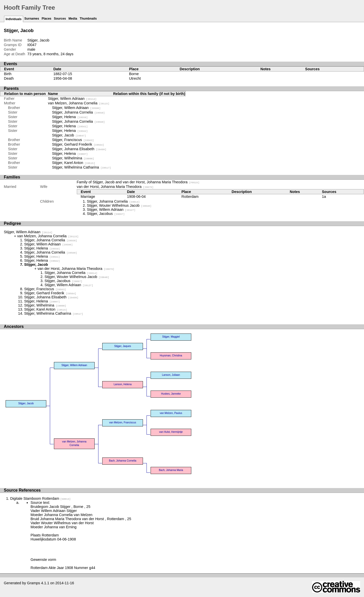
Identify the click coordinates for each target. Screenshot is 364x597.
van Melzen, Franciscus (123, 422)
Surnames (32, 19)
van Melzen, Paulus (171, 413)
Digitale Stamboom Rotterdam (40, 498)
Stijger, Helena (70, 117)
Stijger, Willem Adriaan (72, 99)
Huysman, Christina (171, 356)
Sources (60, 19)
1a (324, 197)
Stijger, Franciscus (73, 140)
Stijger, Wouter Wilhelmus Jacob (119, 205)
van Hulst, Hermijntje (171, 432)
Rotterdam (190, 197)
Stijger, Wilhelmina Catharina (82, 167)
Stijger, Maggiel (171, 337)
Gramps (33, 583)
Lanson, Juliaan (171, 375)
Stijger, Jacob (69, 135)
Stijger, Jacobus (106, 214)
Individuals (14, 19)
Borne (134, 74)
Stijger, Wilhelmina (73, 158)
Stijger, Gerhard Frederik (78, 144)
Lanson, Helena (123, 384)
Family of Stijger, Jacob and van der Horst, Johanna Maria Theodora (138, 182)
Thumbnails (88, 19)
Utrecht (135, 78)
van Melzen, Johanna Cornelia (79, 103)
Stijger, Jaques (123, 346)
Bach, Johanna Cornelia (123, 461)
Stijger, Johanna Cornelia (79, 112)
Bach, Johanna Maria (171, 470)
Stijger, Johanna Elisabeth (79, 149)
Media (73, 19)
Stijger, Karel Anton (74, 163)
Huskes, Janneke (171, 394)
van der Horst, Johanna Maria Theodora (115, 187)
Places (47, 19)
